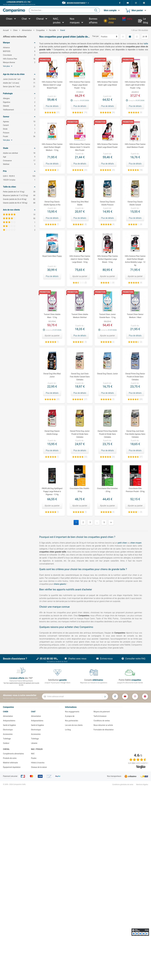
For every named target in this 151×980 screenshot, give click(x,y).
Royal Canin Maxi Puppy (52, 256)
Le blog (68, 730)
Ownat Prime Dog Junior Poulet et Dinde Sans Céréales (80, 434)
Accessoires (8, 734)
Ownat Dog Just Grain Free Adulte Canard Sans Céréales (80, 377)
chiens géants (60, 584)
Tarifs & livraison (100, 716)
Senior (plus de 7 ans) (19, 87)
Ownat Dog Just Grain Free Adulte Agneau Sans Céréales (135, 434)
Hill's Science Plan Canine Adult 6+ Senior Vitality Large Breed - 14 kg (80, 259)
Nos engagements (72, 712)
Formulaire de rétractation (104, 730)
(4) (113, 224)
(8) (86, 224)
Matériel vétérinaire (10, 763)
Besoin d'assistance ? (74, 3)
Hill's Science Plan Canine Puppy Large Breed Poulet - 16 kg (80, 85)
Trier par (95, 36)
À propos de (70, 716)
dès (19, 2)
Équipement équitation (12, 767)
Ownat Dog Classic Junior (107, 374)
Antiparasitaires (9, 721)
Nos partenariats (72, 721)
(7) (58, 224)
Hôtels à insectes (38, 763)
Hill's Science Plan (19, 59)
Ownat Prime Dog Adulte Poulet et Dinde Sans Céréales (107, 434)
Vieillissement (19, 110)
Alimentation (8, 716)
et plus (19, 180)
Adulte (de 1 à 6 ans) (19, 83)
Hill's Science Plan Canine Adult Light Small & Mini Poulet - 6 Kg (135, 85)
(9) (141, 112)
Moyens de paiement (102, 712)
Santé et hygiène (9, 725)
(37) (141, 457)
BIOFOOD (19, 51)
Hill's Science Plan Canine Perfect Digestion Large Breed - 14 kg (108, 259)
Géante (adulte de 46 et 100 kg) (19, 203)
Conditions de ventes (102, 721)
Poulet (19, 136)
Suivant (111, 522)
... (97, 522)
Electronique (8, 730)
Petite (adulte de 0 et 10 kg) (19, 192)
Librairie (34, 743)
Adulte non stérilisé (19, 153)
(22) (58, 112)
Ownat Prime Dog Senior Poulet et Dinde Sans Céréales (135, 377)
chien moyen (136, 543)
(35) (113, 170)
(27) (86, 399)
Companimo (8, 707)
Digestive (19, 102)
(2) (58, 170)
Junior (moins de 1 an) (19, 79)
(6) (113, 283)
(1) (58, 342)
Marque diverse (19, 62)
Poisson (19, 133)
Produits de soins (10, 758)
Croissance (19, 161)
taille (146, 44)
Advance (19, 48)
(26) (113, 112)
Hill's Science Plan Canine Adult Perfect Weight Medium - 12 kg (52, 147)
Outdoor (6, 743)
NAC (33, 754)
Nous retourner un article (103, 725)
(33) (86, 170)
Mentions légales (142, 784)
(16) (86, 112)
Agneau (19, 122)
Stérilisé (19, 164)
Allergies (19, 98)
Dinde (19, 129)
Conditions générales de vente (123, 784)
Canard (19, 125)
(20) (58, 399)
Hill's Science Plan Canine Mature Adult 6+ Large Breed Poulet (52, 85)
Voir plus (8, 66)
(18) (141, 170)
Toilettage (7, 739)
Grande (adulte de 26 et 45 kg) (19, 199)
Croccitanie (19, 55)
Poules (34, 758)
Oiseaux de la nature (39, 767)
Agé (19, 157)
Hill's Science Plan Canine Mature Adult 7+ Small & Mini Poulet (80, 147)
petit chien (122, 543)
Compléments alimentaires (13, 754)
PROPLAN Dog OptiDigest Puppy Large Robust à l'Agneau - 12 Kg (52, 492)
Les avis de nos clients (74, 725)
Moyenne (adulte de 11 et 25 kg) (19, 196)
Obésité (19, 106)
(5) (86, 342)
